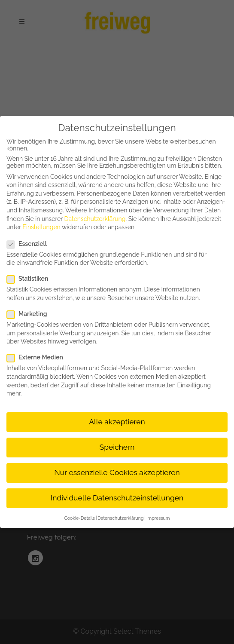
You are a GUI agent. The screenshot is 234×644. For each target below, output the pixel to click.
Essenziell (30, 244)
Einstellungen (41, 227)
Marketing (30, 314)
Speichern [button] (117, 447)
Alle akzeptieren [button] (117, 422)
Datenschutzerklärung (95, 219)
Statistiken (31, 279)
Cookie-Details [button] (80, 518)
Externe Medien (38, 357)
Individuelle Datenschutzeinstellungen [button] (117, 498)
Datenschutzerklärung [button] (120, 518)
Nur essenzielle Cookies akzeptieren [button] (117, 472)
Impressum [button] (158, 518)
